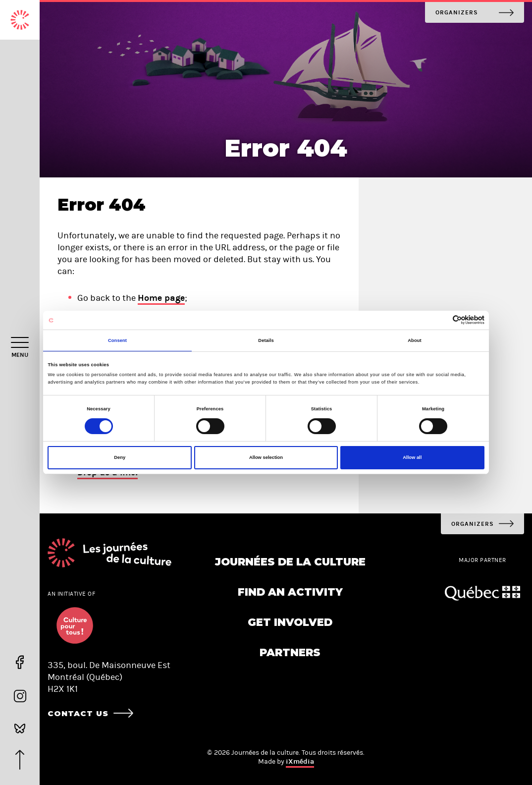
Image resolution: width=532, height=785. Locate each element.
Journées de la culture (290, 562)
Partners (290, 652)
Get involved (290, 622)
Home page (161, 298)
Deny (120, 457)
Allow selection (266, 457)
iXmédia (300, 761)
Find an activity (290, 592)
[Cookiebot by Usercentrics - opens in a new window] (441, 320)
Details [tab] (266, 340)
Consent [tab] (117, 340)
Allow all (412, 457)
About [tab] (415, 340)
